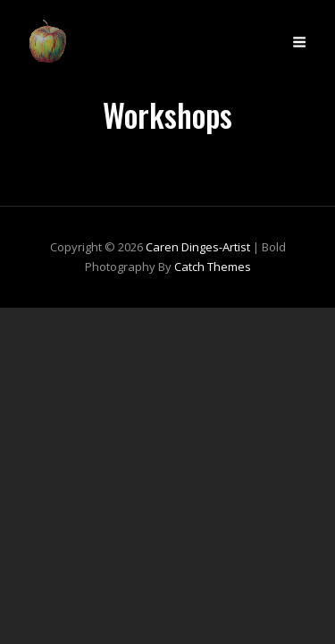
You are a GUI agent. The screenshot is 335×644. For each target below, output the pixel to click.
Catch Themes (213, 267)
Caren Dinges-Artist (198, 247)
